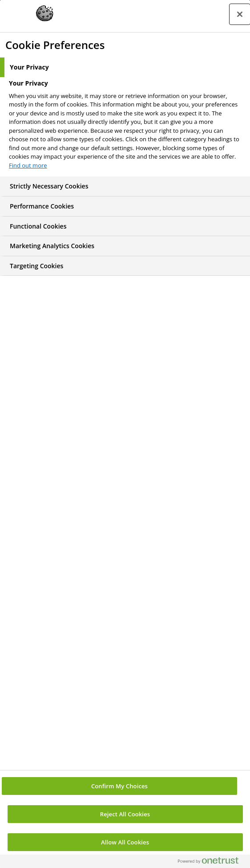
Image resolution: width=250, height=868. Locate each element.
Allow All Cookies (125, 842)
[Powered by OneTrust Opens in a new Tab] (212, 862)
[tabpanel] (126, 127)
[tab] (125, 67)
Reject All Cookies (125, 814)
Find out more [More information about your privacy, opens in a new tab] (28, 165)
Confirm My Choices (119, 786)
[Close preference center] (240, 14)
